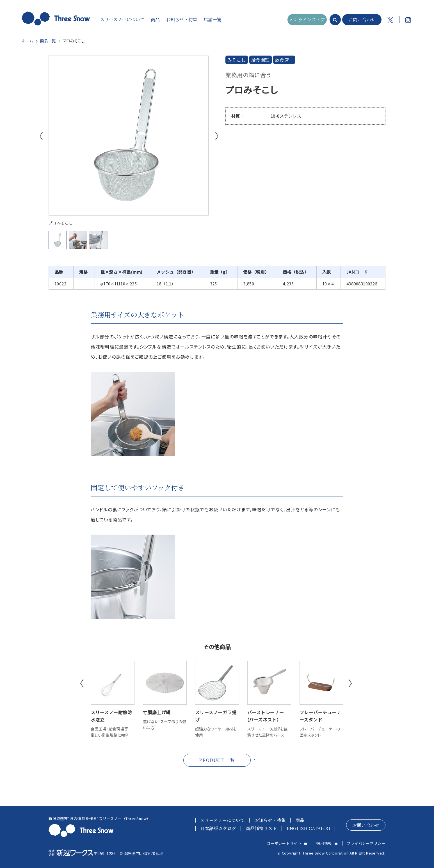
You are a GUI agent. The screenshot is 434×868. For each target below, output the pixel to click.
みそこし (237, 60)
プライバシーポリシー (366, 843)
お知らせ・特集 (270, 820)
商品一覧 (48, 41)
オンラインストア (307, 20)
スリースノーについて (222, 820)
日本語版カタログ (218, 828)
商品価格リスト (261, 828)
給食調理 (261, 60)
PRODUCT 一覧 (217, 760)
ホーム (27, 41)
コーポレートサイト (284, 843)
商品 (300, 820)
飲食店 (282, 60)
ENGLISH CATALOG (308, 828)
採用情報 (324, 843)
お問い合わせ (362, 20)
